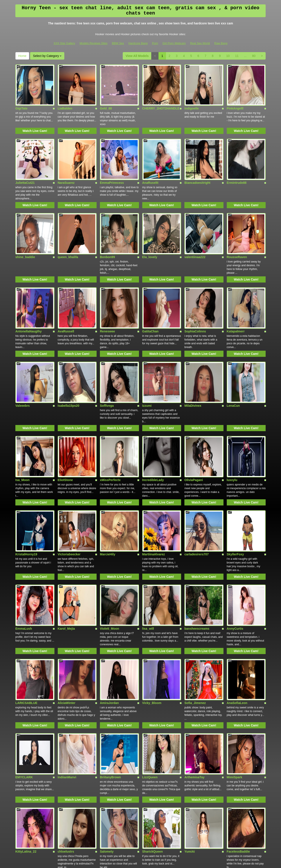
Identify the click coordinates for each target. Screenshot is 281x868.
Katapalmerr (236, 281)
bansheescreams (197, 528)
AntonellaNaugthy (29, 281)
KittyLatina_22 (26, 714)
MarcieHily (108, 467)
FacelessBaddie (238, 714)
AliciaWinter (67, 590)
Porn (155, 43)
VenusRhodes (26, 775)
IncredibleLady (153, 405)
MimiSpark (235, 652)
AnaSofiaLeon (237, 590)
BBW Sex (118, 43)
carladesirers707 (197, 467)
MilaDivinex (193, 343)
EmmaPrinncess (112, 158)
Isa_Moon (23, 405)
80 (254, 56)
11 (237, 56)
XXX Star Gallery (64, 43)
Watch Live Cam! (35, 118)
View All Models (137, 56)
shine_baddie (25, 219)
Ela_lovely (150, 219)
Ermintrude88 (237, 158)
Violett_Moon (110, 528)
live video (247, 830)
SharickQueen (153, 714)
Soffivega (107, 343)
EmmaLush (24, 528)
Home (22, 56)
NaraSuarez (66, 158)
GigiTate (21, 96)
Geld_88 (106, 96)
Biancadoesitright (197, 158)
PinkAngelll (235, 96)
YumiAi (190, 714)
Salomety (107, 714)
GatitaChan (150, 281)
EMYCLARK (24, 652)
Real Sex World (200, 43)
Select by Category (47, 56)
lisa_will (148, 528)
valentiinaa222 (195, 219)
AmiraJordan (109, 590)
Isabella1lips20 (69, 343)
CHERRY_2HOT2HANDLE (161, 96)
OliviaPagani (194, 405)
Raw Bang (221, 43)
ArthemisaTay (195, 652)
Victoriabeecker (69, 467)
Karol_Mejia (66, 528)
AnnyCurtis (235, 528)
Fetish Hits (137, 862)
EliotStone (65, 405)
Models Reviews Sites (93, 43)
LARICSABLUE (26, 590)
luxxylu (232, 405)
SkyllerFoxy (235, 467)
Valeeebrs (23, 343)
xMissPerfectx (110, 405)
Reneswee (107, 281)
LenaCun (233, 343)
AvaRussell (66, 281)
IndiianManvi (67, 652)
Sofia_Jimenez (195, 590)
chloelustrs (66, 714)
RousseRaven (237, 219)
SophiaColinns (195, 281)
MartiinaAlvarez (154, 467)
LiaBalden (65, 96)
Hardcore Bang (138, 43)
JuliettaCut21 (25, 158)
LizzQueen (150, 652)
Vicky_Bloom (152, 590)
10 (228, 56)
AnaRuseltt (150, 158)
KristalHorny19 (26, 467)
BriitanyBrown (110, 652)
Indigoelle (192, 96)
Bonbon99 (107, 219)
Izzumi (147, 343)
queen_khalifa (68, 219)
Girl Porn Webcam (174, 43)
